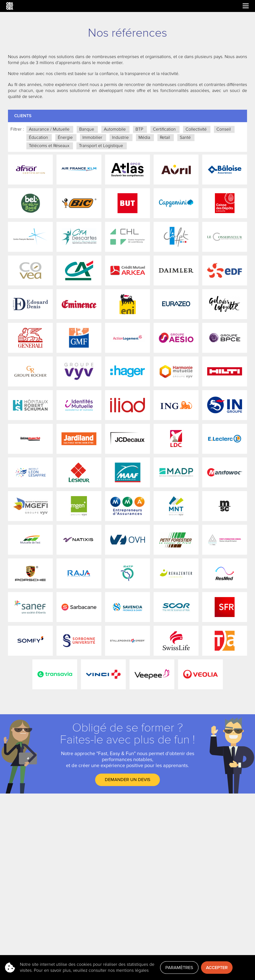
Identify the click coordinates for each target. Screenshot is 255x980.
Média (144, 137)
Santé (185, 137)
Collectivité (196, 129)
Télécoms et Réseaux (49, 146)
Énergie (65, 137)
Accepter (217, 968)
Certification (164, 129)
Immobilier (92, 137)
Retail (165, 137)
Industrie (120, 137)
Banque (87, 129)
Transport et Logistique (101, 146)
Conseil (224, 129)
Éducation (38, 137)
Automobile (115, 129)
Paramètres (179, 968)
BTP (139, 129)
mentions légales (132, 970)
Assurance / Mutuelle (49, 129)
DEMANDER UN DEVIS (128, 780)
